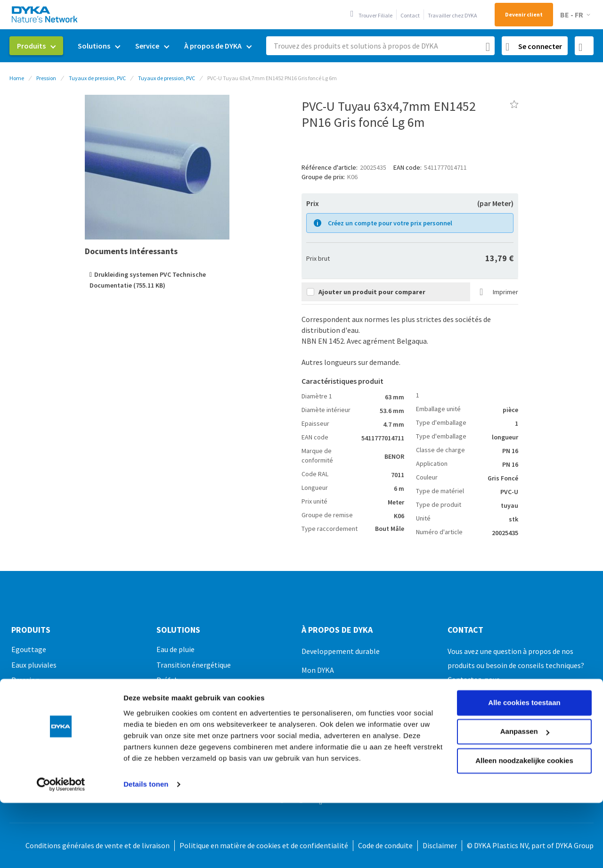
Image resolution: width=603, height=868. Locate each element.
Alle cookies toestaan (524, 644)
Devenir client (524, 14)
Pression (46, 78)
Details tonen (146, 725)
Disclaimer (440, 845)
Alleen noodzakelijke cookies (524, 702)
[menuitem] (36, 46)
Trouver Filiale (375, 15)
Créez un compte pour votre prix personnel (390, 223)
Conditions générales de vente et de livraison (98, 845)
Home (17, 78)
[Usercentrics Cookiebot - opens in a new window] (61, 726)
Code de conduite (385, 845)
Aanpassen (525, 673)
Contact (410, 15)
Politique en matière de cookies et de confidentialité (264, 845)
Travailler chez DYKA (452, 15)
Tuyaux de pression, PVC (97, 78)
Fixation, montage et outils (56, 758)
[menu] (134, 46)
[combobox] (380, 46)
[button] (577, 15)
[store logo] (45, 14)
